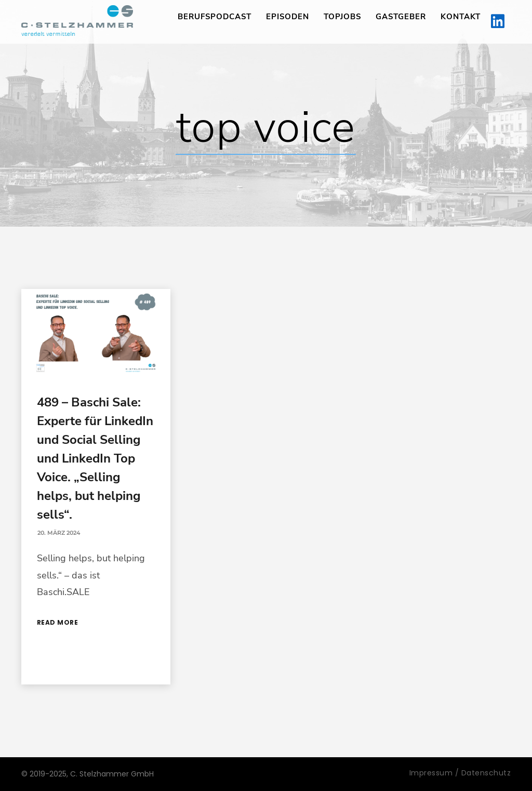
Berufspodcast (215, 17)
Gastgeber (401, 17)
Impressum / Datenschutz (460, 773)
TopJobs (342, 17)
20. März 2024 (59, 533)
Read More (58, 622)
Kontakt (461, 17)
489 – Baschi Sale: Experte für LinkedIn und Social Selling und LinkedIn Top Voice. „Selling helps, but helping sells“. (95, 458)
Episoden (288, 17)
